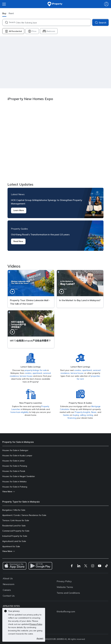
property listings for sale (36, 370)
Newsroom (9, 584)
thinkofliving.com (66, 611)
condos (28, 373)
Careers (7, 590)
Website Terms (65, 587)
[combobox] (50, 22)
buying (76, 415)
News (94, 412)
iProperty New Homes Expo (55, 142)
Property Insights (82, 412)
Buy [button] (4, 13)
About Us (8, 578)
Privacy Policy (64, 581)
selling (83, 415)
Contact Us (9, 596)
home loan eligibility (20, 412)
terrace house (26, 376)
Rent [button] (11, 13)
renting (90, 415)
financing (72, 418)
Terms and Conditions (68, 593)
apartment (37, 373)
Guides (66, 415)
